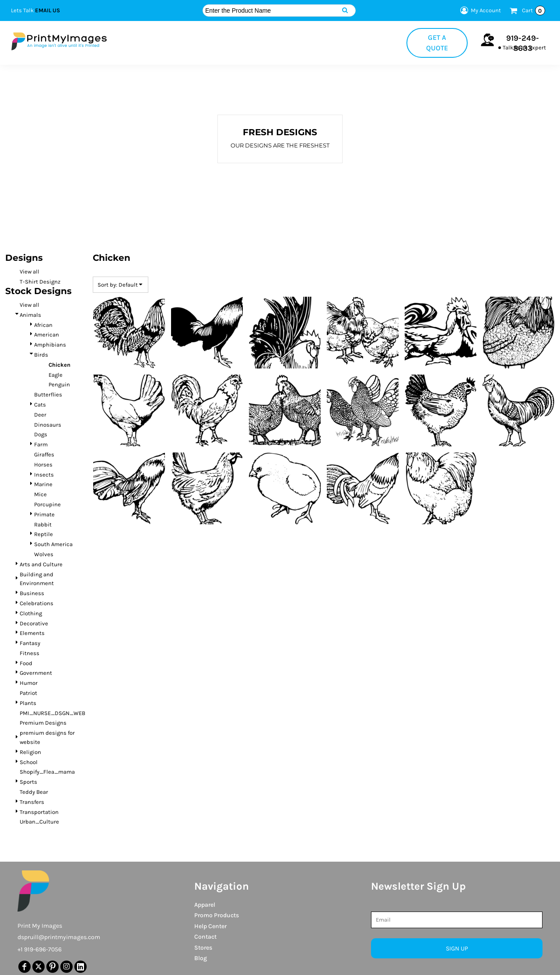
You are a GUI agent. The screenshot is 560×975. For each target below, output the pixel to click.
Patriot (28, 693)
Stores (203, 948)
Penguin (59, 384)
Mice (40, 494)
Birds (41, 355)
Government (36, 673)
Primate (44, 514)
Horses (43, 465)
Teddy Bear (34, 792)
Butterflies (48, 395)
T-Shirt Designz (40, 282)
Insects (44, 475)
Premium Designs (43, 723)
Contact (205, 937)
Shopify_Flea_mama (47, 772)
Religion (30, 752)
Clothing (31, 613)
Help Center (210, 926)
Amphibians (50, 345)
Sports (28, 782)
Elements (32, 633)
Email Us (47, 10)
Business (32, 593)
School (29, 762)
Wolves (44, 554)
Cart (534, 11)
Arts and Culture (41, 564)
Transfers (32, 802)
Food (26, 663)
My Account (479, 11)
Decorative (34, 623)
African (43, 325)
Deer (40, 415)
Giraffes (44, 454)
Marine (43, 484)
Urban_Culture (39, 822)
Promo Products (217, 915)
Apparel (205, 905)
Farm (41, 444)
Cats (40, 405)
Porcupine (47, 504)
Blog (201, 958)
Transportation (39, 812)
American (47, 335)
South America (53, 544)
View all (30, 272)
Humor (29, 683)
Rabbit (43, 524)
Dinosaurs (48, 425)
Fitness (30, 653)
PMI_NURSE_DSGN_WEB (52, 713)
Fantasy (30, 643)
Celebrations (37, 603)
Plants (28, 703)
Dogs (41, 434)
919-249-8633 (523, 43)
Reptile (44, 534)
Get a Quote (437, 43)
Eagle (56, 375)
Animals (30, 315)
